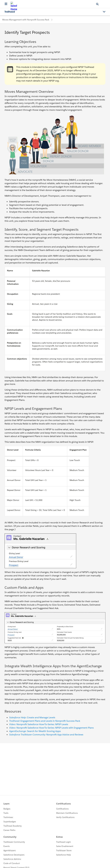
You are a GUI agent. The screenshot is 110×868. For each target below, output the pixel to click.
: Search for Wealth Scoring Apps (35, 731)
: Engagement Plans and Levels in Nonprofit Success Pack (45, 721)
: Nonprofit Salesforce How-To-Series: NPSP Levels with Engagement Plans (51, 728)
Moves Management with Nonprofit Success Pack (26, 20)
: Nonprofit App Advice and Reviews (46, 735)
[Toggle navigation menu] (104, 12)
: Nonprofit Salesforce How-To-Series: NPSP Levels (39, 724)
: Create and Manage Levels (32, 717)
